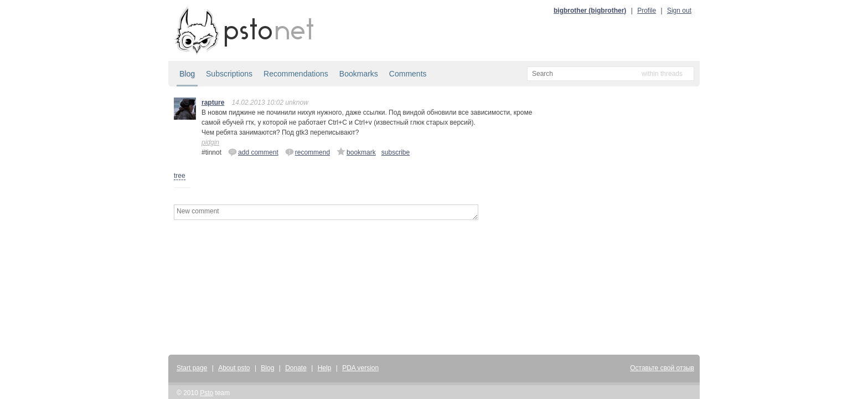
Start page (192, 368)
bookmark (356, 152)
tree (180, 176)
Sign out (679, 11)
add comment (253, 152)
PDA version (360, 368)
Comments (408, 74)
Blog (187, 74)
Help (325, 368)
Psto (206, 393)
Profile (647, 11)
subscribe (396, 152)
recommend (308, 152)
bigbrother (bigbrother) (590, 11)
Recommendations (296, 74)
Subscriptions (229, 74)
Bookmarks (359, 74)
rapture (213, 103)
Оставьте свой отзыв (662, 368)
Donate (296, 368)
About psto (234, 368)
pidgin (210, 142)
